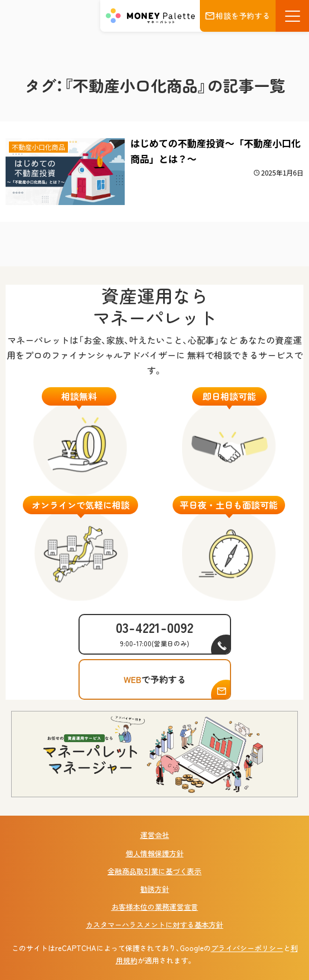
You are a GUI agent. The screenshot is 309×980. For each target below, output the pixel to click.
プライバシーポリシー (247, 948)
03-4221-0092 (154, 633)
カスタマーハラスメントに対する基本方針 (154, 925)
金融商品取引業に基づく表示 (154, 871)
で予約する (155, 679)
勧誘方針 (155, 889)
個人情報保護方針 (155, 853)
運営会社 (155, 835)
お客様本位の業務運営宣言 (155, 907)
